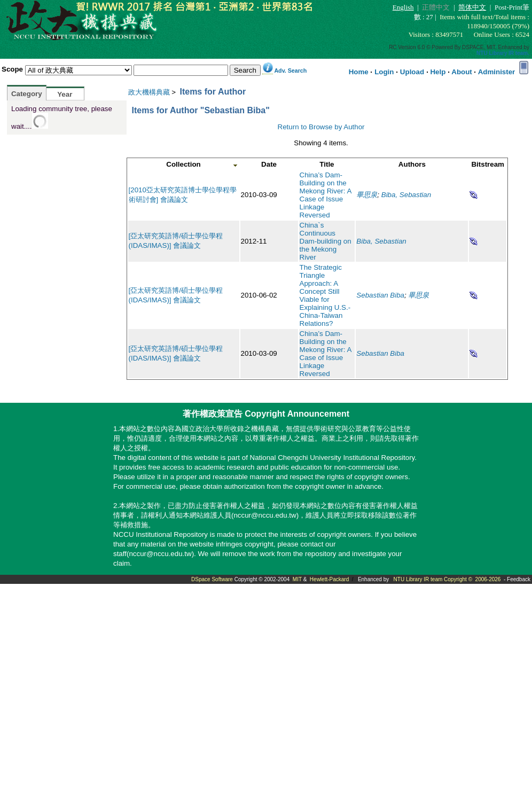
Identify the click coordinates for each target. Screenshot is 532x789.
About (462, 72)
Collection (183, 164)
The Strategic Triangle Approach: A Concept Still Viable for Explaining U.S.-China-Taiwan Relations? (325, 295)
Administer (497, 72)
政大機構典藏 (149, 92)
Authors (412, 164)
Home (359, 72)
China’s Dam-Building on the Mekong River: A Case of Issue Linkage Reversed (326, 195)
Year (65, 94)
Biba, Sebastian (406, 195)
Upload (412, 72)
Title (327, 164)
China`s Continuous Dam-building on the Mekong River (326, 241)
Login (384, 72)
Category (27, 94)
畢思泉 (367, 195)
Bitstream (487, 164)
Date (269, 164)
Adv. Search (290, 71)
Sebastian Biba (380, 295)
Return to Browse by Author (321, 127)
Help (438, 72)
